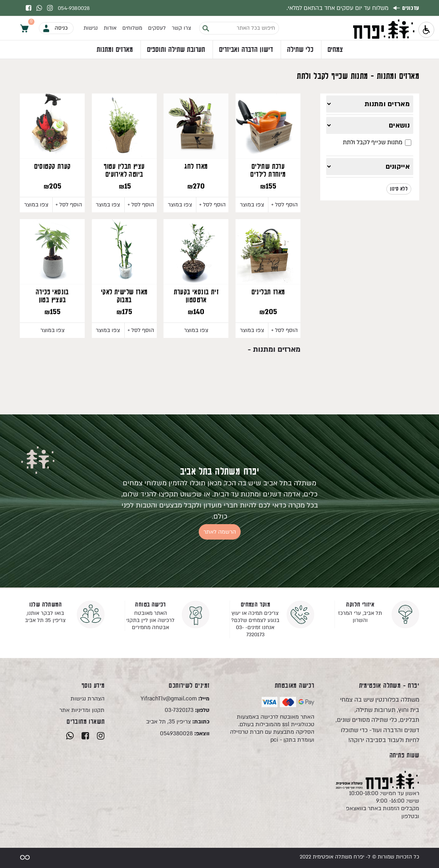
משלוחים (132, 28)
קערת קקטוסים (52, 167)
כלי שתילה (300, 50)
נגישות (91, 28)
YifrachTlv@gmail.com (175, 699)
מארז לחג (196, 167)
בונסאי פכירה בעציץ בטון (52, 296)
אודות (110, 28)
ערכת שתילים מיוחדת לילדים (268, 171)
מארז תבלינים (268, 292)
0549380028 (185, 734)
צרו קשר (181, 28)
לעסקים (157, 28)
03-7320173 (187, 710)
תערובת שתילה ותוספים (176, 50)
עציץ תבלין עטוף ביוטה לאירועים (124, 171)
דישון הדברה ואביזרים (246, 50)
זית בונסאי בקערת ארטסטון (196, 296)
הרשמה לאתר (220, 532)
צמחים (335, 50)
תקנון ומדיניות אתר (82, 710)
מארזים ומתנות (115, 50)
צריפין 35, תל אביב (178, 722)
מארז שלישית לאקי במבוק (124, 296)
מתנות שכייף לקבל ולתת (377, 142)
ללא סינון (399, 189)
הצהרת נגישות (87, 699)
